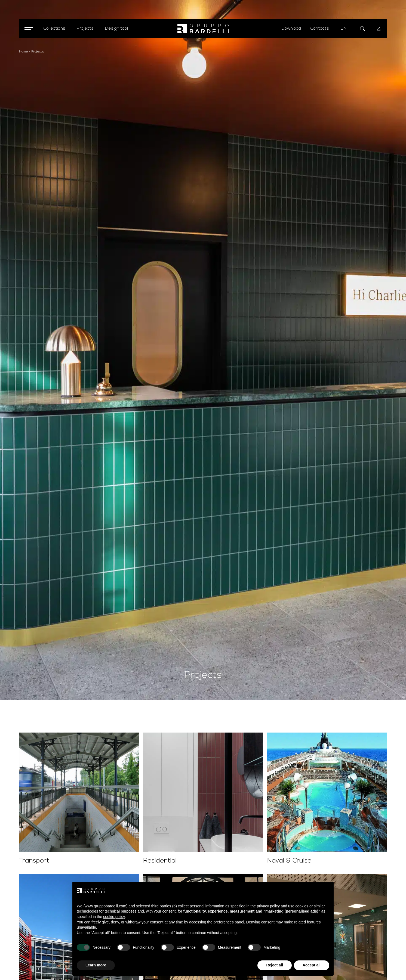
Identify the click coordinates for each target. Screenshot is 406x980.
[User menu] (379, 29)
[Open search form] (362, 29)
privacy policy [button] (268, 906)
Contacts (320, 29)
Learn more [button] (96, 965)
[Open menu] (29, 29)
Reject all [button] (274, 965)
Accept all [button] (312, 965)
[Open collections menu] (54, 29)
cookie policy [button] (114, 917)
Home (24, 52)
